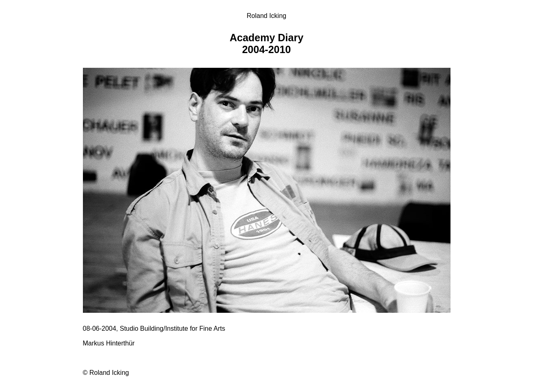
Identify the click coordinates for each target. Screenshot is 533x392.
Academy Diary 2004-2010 (266, 43)
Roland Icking (266, 16)
